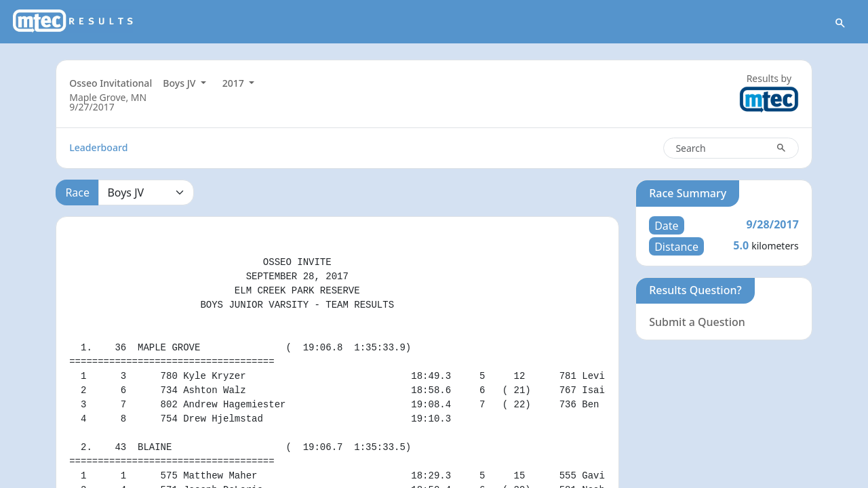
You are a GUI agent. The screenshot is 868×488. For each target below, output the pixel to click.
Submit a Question (697, 322)
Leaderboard (98, 147)
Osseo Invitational (111, 83)
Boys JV (180, 83)
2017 (235, 83)
